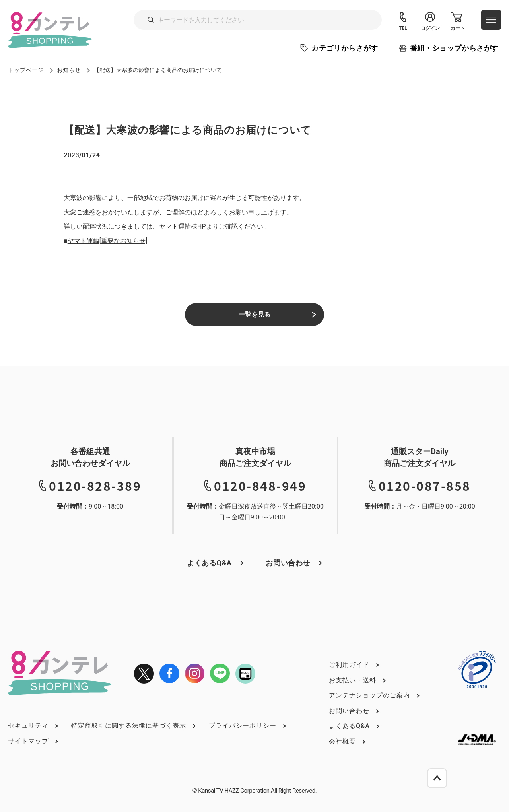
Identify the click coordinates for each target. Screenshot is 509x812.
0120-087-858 (425, 486)
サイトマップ (28, 741)
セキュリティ (28, 726)
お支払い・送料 (353, 680)
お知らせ (69, 70)
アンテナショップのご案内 (369, 695)
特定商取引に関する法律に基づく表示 (129, 726)
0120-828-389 (95, 486)
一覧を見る (254, 314)
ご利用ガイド (349, 665)
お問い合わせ (288, 563)
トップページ (26, 70)
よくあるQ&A (209, 563)
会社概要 (342, 741)
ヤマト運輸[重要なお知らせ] (108, 241)
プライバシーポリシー (243, 726)
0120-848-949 (260, 486)
